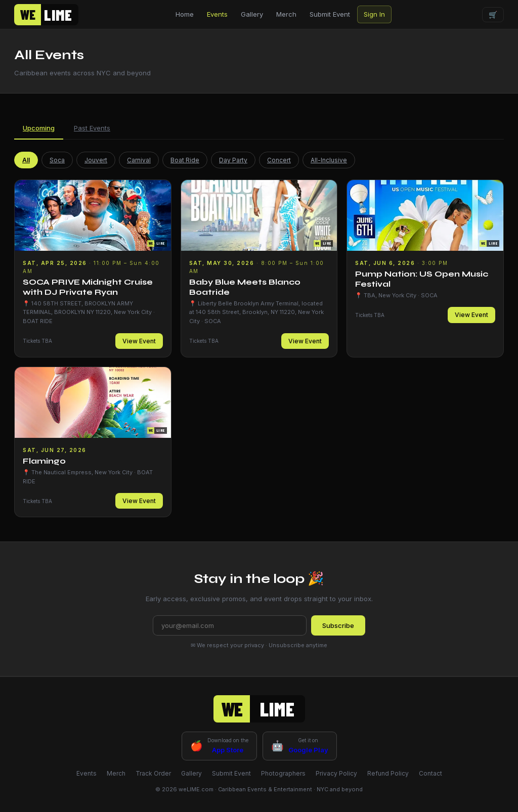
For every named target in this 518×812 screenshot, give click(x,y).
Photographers (283, 773)
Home (185, 14)
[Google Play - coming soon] (300, 746)
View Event (139, 341)
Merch (286, 14)
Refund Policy (388, 773)
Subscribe (338, 625)
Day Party (233, 160)
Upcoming (39, 128)
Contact (430, 773)
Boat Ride (185, 160)
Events (217, 14)
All (26, 160)
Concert (279, 160)
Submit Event (330, 14)
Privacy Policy (336, 773)
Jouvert (96, 160)
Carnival (139, 160)
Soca (57, 160)
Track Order (153, 773)
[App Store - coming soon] (219, 746)
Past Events (92, 128)
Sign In (374, 14)
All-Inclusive (329, 160)
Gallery (252, 14)
